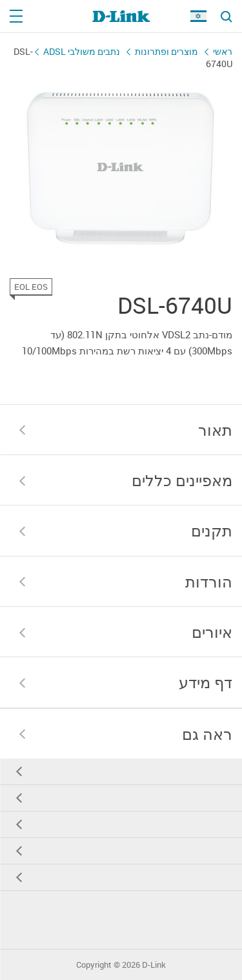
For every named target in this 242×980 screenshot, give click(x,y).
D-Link (154, 965)
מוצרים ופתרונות (166, 51)
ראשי (223, 51)
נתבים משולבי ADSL (82, 51)
